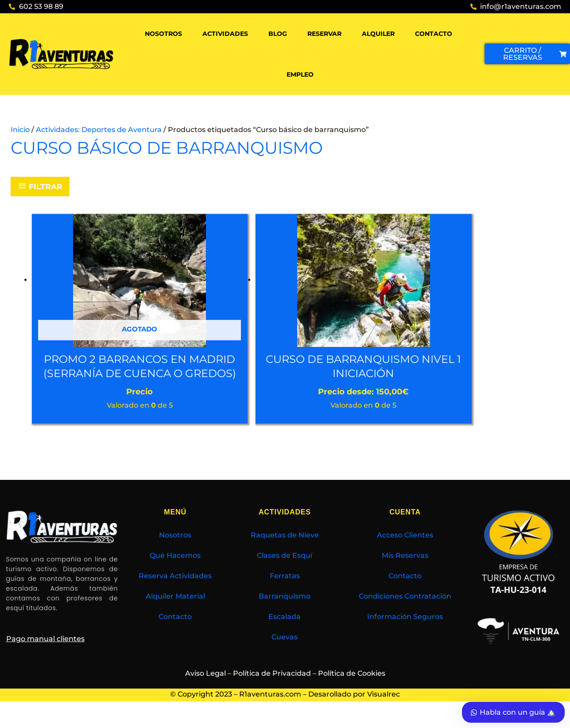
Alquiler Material (175, 611)
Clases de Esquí (285, 570)
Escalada (285, 631)
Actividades (225, 34)
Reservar (324, 34)
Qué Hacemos (175, 570)
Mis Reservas (405, 570)
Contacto (434, 34)
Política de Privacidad (272, 687)
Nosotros (163, 34)
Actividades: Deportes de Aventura (99, 130)
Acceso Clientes (405, 550)
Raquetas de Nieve (285, 550)
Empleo (300, 74)
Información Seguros (405, 631)
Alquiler (378, 34)
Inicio (20, 130)
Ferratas (285, 590)
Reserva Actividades (175, 590)
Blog (278, 34)
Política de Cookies (352, 687)
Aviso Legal (206, 687)
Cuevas (285, 652)
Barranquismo (285, 611)
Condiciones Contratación (405, 611)
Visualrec (384, 709)
